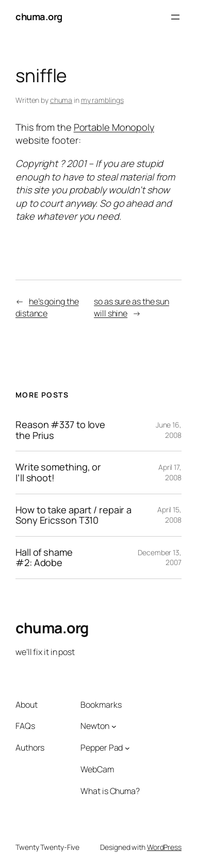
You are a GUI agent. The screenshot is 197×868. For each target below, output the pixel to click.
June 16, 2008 (169, 430)
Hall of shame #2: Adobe (44, 558)
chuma (61, 100)
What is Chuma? (110, 791)
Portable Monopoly (114, 127)
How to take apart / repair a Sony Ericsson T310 (73, 515)
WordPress (164, 847)
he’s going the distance (47, 307)
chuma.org (39, 17)
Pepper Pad (102, 748)
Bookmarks (101, 705)
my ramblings (102, 100)
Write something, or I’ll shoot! (58, 472)
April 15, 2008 (169, 515)
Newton (95, 726)
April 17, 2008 (170, 472)
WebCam (97, 769)
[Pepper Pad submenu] (127, 748)
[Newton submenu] (114, 726)
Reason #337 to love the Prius (60, 430)
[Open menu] (175, 17)
